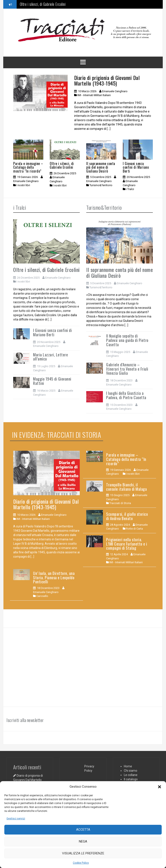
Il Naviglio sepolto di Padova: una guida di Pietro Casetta (127, 340)
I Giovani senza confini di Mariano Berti (136, 167)
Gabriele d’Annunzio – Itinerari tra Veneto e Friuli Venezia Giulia (127, 369)
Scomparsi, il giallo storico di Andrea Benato (127, 516)
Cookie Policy (81, 863)
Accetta (83, 830)
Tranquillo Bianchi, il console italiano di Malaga (126, 487)
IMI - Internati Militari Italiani (94, 95)
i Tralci (130, 189)
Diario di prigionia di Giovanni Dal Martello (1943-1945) (107, 80)
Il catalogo (131, 779)
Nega (83, 841)
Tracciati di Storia (120, 503)
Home (128, 766)
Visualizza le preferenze (83, 853)
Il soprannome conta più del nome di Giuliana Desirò (101, 167)
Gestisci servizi (16, 819)
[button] (160, 787)
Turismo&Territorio (101, 185)
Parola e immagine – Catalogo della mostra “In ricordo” (28, 167)
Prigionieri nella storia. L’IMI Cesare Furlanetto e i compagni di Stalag (127, 544)
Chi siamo (131, 771)
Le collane (131, 775)
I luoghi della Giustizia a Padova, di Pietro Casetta (126, 395)
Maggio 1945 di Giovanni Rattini (52, 381)
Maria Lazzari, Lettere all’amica (50, 357)
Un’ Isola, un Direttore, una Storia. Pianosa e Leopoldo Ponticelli (54, 578)
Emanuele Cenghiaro (115, 91)
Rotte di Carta (134, 529)
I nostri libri (23, 185)
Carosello (42, 596)
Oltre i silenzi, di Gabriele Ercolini (43, 5)
